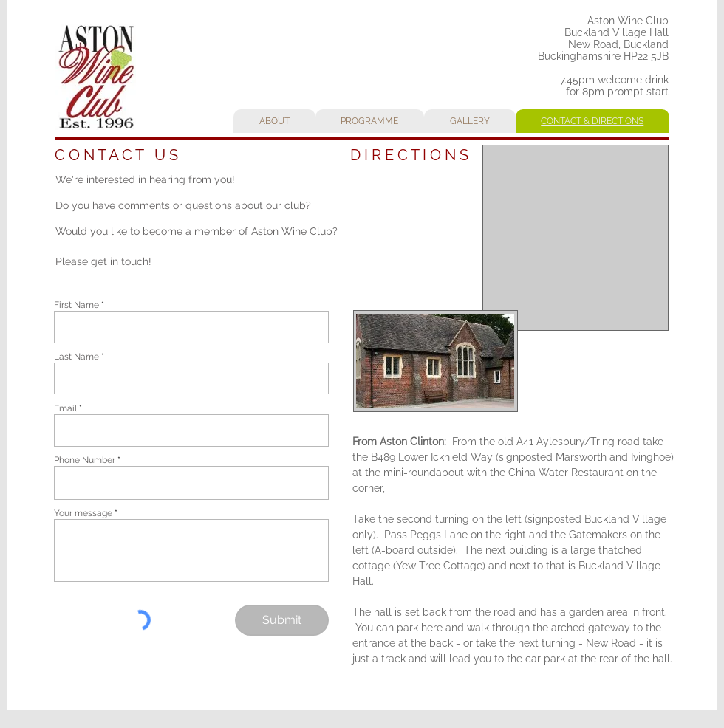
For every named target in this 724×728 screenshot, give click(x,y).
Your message (83, 513)
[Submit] (282, 620)
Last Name (76, 357)
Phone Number (85, 460)
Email (65, 408)
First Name (76, 305)
